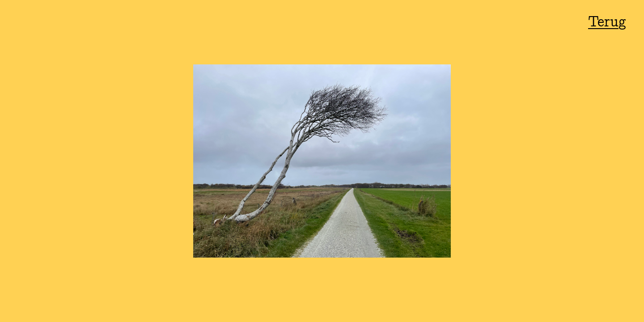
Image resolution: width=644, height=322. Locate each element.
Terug (607, 22)
